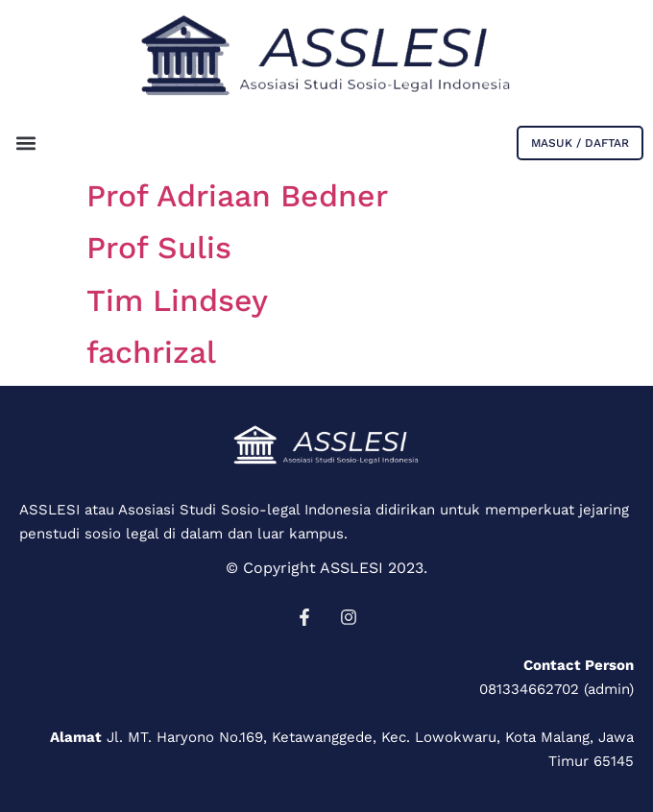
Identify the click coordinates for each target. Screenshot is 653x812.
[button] (25, 143)
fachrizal (151, 352)
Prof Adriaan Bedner (237, 196)
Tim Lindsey (177, 300)
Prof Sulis (159, 248)
